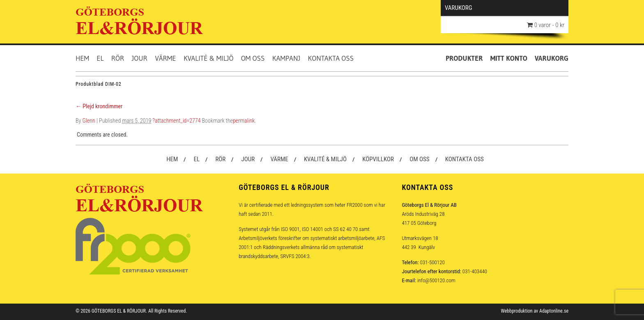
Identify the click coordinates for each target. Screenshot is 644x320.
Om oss (253, 58)
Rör (118, 58)
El (100, 58)
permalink (244, 121)
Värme (165, 58)
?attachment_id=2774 (176, 121)
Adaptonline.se (554, 311)
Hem (82, 58)
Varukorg (552, 58)
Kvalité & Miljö (209, 58)
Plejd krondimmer (99, 106)
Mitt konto (509, 58)
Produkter (464, 58)
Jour (139, 58)
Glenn (89, 121)
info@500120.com (436, 280)
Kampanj (286, 58)
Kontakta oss (331, 58)
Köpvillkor (378, 159)
